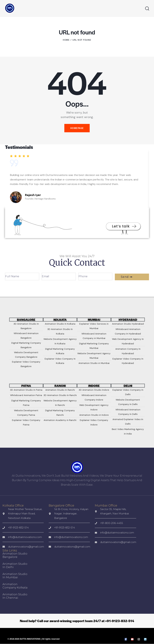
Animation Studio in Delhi (15, 566)
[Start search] (147, 9)
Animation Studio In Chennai (15, 596)
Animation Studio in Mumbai (15, 576)
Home (66, 40)
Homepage (77, 128)
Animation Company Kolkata (15, 586)
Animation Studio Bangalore (15, 555)
